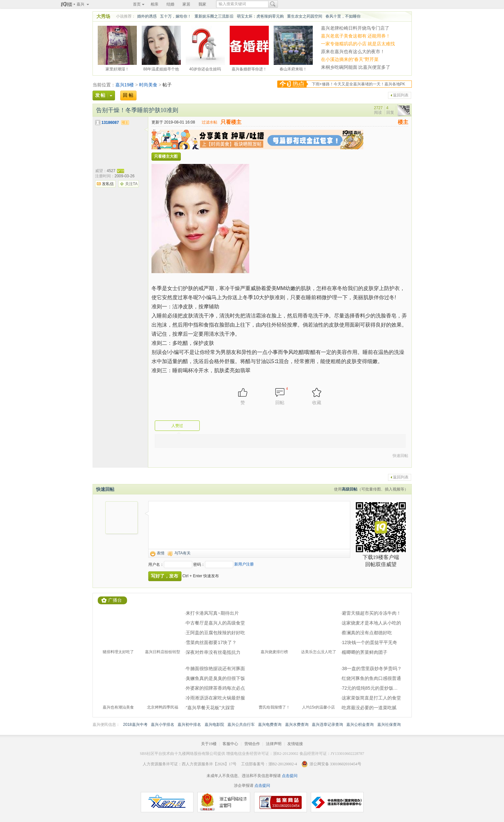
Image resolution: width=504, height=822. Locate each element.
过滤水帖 (209, 122)
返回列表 (401, 95)
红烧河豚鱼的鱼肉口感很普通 (371, 678)
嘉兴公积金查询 (360, 725)
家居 (186, 4)
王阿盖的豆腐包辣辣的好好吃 (215, 633)
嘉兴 (80, 4)
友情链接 (295, 744)
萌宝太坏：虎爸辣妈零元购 (260, 16)
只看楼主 (231, 122)
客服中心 (230, 744)
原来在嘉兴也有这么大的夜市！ (353, 51)
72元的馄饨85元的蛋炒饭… (370, 688)
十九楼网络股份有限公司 (196, 754)
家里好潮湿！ (117, 68)
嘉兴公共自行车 (241, 725)
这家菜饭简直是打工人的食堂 (371, 698)
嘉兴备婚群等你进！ (249, 68)
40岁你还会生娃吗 (205, 68)
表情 (161, 553)
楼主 (403, 122)
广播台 (115, 600)
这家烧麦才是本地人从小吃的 (371, 623)
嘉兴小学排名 (163, 725)
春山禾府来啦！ (293, 68)
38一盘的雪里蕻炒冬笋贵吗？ (372, 668)
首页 (137, 4)
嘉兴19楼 (125, 85)
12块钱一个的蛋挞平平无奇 (369, 642)
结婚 (170, 4)
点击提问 (289, 776)
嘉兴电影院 (214, 725)
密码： (199, 565)
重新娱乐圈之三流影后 (214, 16)
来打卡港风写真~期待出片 (212, 613)
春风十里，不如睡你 (343, 16)
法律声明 (274, 744)
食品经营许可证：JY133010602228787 (332, 754)
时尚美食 (148, 85)
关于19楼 (209, 744)
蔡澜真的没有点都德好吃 (367, 633)
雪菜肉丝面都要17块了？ (211, 642)
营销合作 (252, 744)
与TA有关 (182, 553)
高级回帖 (350, 489)
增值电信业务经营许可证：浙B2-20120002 (262, 754)
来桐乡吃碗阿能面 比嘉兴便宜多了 (356, 67)
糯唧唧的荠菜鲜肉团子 (365, 652)
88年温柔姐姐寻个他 (161, 68)
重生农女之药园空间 (305, 16)
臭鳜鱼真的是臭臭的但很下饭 (215, 678)
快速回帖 (400, 456)
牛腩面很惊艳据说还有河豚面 (215, 668)
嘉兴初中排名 (189, 725)
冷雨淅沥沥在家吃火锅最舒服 (215, 698)
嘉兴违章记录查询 (327, 725)
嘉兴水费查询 (297, 725)
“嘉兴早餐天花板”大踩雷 (210, 708)
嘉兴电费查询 (270, 725)
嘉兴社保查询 (389, 725)
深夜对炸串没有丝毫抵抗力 (213, 652)
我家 (202, 4)
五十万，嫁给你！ (176, 16)
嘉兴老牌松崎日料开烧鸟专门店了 (355, 28)
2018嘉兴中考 (135, 725)
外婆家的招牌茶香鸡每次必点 (215, 688)
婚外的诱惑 (147, 16)
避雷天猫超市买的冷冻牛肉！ (371, 613)
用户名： (156, 565)
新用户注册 (244, 564)
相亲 (154, 4)
